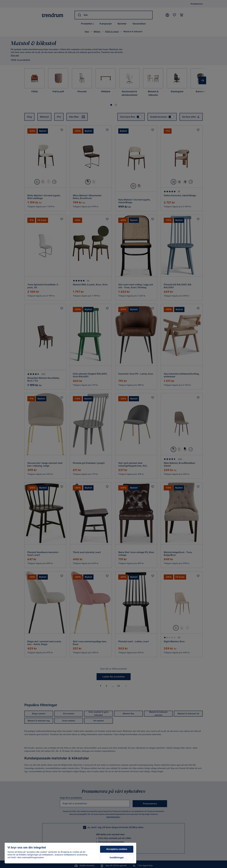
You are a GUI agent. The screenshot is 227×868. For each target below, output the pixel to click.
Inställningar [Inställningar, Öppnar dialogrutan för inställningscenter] (117, 858)
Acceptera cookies (117, 849)
